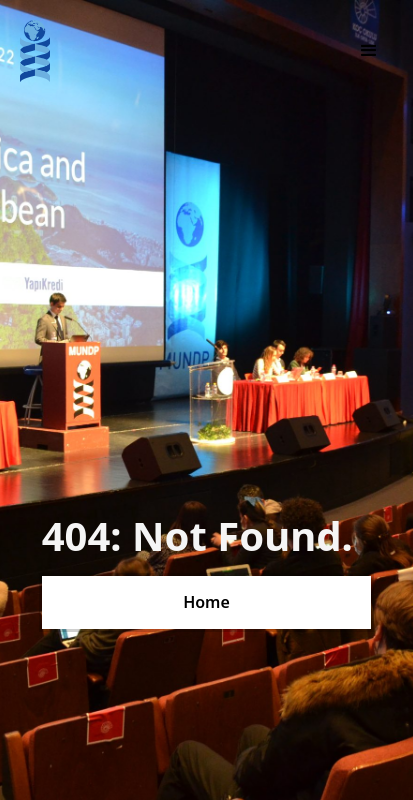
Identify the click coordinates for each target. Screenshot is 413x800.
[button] (369, 51)
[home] (35, 51)
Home (206, 602)
